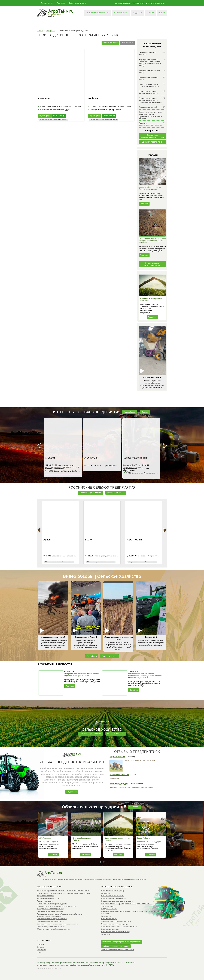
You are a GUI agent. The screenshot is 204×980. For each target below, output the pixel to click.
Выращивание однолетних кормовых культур (117, 901)
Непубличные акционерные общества (51, 921)
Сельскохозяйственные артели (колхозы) (52, 919)
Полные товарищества (45, 901)
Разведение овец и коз (109, 909)
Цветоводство (106, 916)
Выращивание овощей (152, 107)
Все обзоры (92, 656)
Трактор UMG (151, 637)
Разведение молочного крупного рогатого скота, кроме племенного (125, 904)
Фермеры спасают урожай (53, 637)
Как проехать (59, 116)
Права (39, 952)
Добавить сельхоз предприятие (129, 3)
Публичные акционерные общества (50, 911)
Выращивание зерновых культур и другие (105, 110)
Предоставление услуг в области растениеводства (152, 85)
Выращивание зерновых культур (152, 78)
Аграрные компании (116, 493)
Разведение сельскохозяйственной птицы (152, 124)
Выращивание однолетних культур (152, 71)
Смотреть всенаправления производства (152, 136)
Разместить (61, 3)
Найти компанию (127, 43)
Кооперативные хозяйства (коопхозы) (51, 909)
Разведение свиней (108, 906)
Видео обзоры (129, 412)
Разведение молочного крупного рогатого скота (152, 92)
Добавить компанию (110, 43)
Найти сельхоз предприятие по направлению (122, 942)
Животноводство (107, 893)
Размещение (42, 950)
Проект (150, 13)
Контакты (40, 947)
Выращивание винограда (110, 929)
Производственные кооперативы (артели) (52, 904)
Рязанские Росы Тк (119, 775)
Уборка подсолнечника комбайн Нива (118, 638)
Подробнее (144, 204)
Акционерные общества (46, 896)
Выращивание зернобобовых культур (114, 924)
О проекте (41, 944)
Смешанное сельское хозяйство (152, 54)
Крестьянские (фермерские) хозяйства (51, 927)
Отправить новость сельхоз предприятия (152, 264)
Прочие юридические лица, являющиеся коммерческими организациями (63, 893)
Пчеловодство (106, 934)
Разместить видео (109, 656)
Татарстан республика (156, 3)
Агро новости (121, 13)
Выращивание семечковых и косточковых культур (119, 927)
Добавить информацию (78, 3)
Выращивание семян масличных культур (116, 932)
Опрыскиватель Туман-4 (86, 637)
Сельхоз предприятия (98, 13)
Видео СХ (137, 13)
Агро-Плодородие (119, 784)
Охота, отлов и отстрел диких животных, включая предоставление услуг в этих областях (152, 115)
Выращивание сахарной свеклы (112, 896)
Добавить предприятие (152, 142)
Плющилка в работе (152, 377)
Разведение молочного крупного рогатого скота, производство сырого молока (152, 100)
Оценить (45, 116)
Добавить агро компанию (91, 493)
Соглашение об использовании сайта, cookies (117, 950)
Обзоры (145, 412)
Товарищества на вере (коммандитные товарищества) (57, 906)
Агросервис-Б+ (117, 757)
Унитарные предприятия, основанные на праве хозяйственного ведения (63, 891)
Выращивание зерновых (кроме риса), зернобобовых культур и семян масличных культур (152, 63)
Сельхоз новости (47, 3)
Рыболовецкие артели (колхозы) (49, 898)
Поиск (162, 13)
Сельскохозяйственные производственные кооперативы (57, 924)
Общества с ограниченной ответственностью (53, 929)
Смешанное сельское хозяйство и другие (54, 110)
